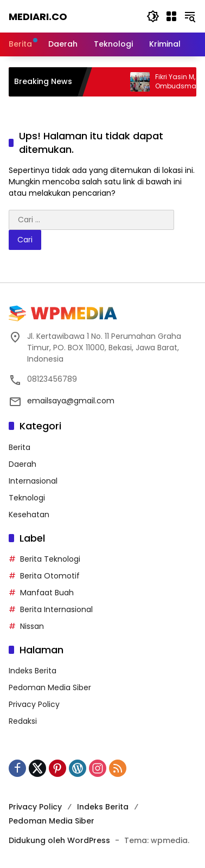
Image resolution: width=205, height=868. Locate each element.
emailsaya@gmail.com (71, 401)
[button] (153, 16)
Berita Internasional (56, 609)
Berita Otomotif (50, 576)
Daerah (23, 464)
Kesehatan (29, 515)
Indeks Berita (33, 671)
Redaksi (23, 721)
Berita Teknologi (50, 559)
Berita (20, 447)
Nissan (32, 626)
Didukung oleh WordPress (59, 840)
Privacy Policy (34, 704)
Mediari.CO (38, 17)
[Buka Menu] (171, 16)
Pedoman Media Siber (50, 687)
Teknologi (27, 498)
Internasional (33, 481)
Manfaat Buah (47, 593)
